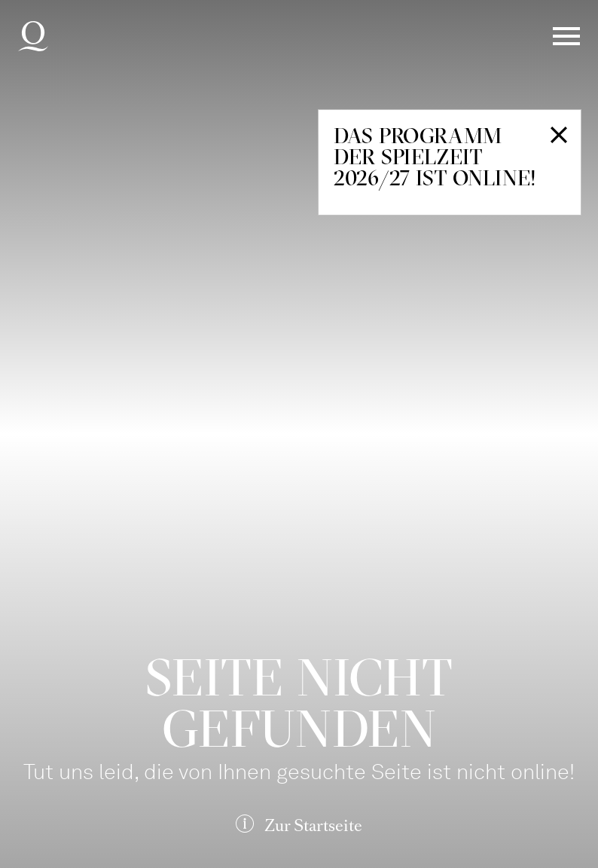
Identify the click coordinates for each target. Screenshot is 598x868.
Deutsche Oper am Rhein (33, 36)
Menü (566, 36)
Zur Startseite (313, 825)
